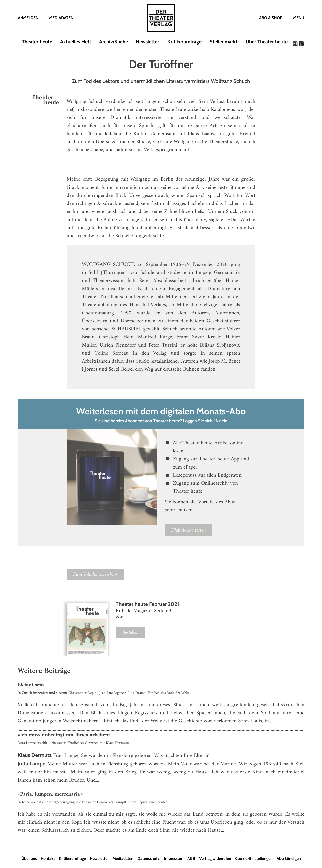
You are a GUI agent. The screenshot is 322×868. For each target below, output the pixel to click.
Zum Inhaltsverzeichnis (95, 575)
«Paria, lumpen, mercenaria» (50, 794)
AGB (191, 859)
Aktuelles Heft (76, 42)
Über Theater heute (267, 42)
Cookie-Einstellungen (254, 859)
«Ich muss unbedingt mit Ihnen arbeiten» (64, 735)
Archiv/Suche (113, 42)
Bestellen (130, 632)
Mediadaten (123, 859)
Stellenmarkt (224, 42)
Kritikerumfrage (184, 42)
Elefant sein (31, 685)
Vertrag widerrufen (215, 859)
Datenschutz (149, 859)
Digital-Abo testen (188, 530)
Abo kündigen (289, 859)
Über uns (29, 859)
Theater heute (37, 42)
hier (217, 421)
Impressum (174, 859)
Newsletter (148, 42)
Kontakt (48, 859)
